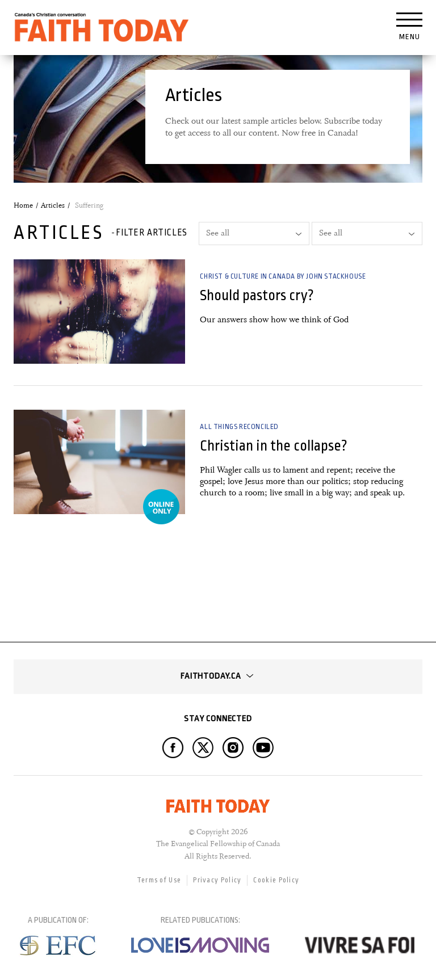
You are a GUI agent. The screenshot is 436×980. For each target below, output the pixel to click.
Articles (53, 205)
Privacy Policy (217, 880)
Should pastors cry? (257, 295)
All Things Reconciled (239, 427)
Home (23, 205)
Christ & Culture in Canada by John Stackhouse (283, 276)
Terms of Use (159, 880)
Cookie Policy (276, 880)
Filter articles (152, 233)
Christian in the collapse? (274, 446)
